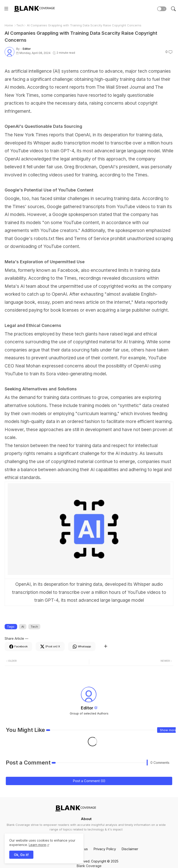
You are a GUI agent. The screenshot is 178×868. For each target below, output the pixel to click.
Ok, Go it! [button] (21, 855)
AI (23, 627)
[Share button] (106, 646)
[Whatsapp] (82, 646)
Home (9, 25)
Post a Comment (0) (89, 781)
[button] (162, 9)
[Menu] (6, 9)
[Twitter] (50, 646)
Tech (20, 25)
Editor (87, 708)
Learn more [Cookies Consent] (37, 845)
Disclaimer (130, 849)
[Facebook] (18, 646)
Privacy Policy (105, 849)
